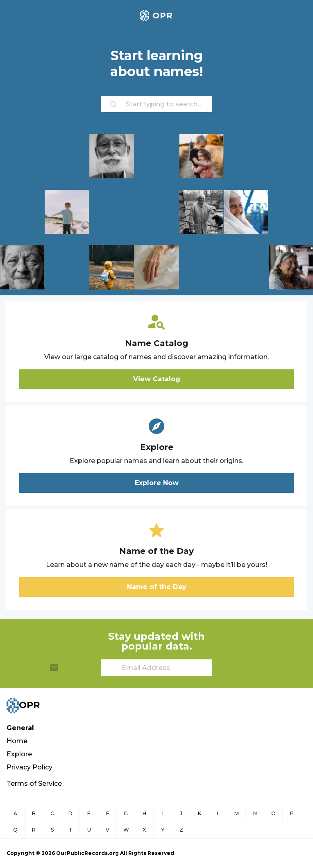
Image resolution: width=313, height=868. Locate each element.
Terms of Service (34, 784)
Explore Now (157, 483)
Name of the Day (157, 587)
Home (17, 741)
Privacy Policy (29, 767)
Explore (19, 754)
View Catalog (157, 379)
